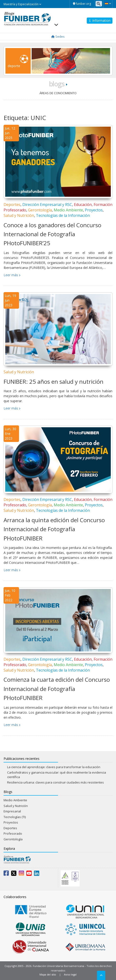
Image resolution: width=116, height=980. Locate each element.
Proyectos (94, 210)
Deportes (12, 205)
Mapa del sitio (48, 974)
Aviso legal (70, 974)
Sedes (58, 36)
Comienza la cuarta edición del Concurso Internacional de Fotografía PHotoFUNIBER (57, 689)
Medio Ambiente (68, 210)
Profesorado (13, 833)
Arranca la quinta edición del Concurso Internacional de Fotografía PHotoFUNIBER (54, 529)
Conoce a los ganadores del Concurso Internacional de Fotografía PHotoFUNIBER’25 (52, 234)
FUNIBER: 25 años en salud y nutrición (53, 381)
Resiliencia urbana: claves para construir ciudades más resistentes (56, 782)
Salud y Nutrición (19, 215)
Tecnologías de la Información (63, 215)
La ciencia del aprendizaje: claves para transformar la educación (54, 767)
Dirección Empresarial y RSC (47, 205)
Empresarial (12, 811)
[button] (108, 4)
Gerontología (40, 210)
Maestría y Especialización (22, 4)
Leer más (11, 275)
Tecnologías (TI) (15, 817)
